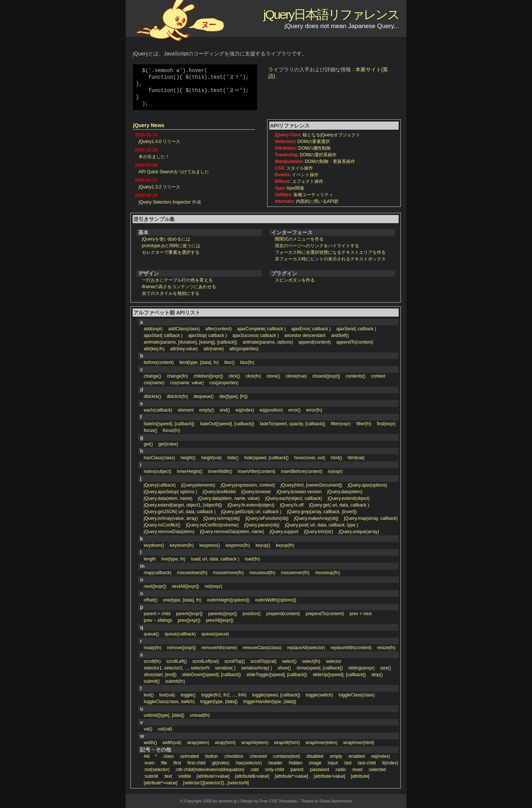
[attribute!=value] (213, 776)
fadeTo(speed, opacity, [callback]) (292, 424)
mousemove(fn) (228, 573)
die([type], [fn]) (233, 396)
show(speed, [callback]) (319, 668)
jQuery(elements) (198, 485)
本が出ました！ (154, 157)
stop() (377, 675)
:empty (335, 756)
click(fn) (253, 376)
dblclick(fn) (177, 396)
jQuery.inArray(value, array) (171, 518)
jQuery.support (284, 532)
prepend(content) (283, 614)
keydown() (154, 545)
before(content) (159, 362)
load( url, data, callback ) (215, 559)
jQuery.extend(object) (349, 498)
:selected (377, 770)
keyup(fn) (285, 545)
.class (168, 756)
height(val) (211, 458)
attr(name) (214, 349)
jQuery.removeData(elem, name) (232, 532)
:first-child (196, 763)
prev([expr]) (189, 620)
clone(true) (296, 376)
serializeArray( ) (256, 668)
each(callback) (158, 410)
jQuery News (149, 125)
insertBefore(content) (301, 471)
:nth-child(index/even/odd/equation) (210, 770)
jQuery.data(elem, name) (168, 498)
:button (211, 756)
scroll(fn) (152, 661)
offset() (151, 600)
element (186, 410)
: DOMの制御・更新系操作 (315, 161)
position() (251, 614)
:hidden (295, 763)
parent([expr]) (189, 614)
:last (347, 763)
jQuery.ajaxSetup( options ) (170, 492)
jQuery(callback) (160, 485)
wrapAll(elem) (255, 743)
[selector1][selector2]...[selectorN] (216, 783)
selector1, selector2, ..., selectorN (177, 668)
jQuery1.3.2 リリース (159, 187)
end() (225, 410)
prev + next (361, 614)
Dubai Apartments (336, 801)
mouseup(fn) (328, 573)
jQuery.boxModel (219, 492)
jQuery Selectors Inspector (165, 202)
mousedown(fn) (192, 573)
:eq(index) (380, 756)
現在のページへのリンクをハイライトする (317, 246)
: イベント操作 (297, 175)
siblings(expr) (362, 668)
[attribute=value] (330, 776)
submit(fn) (175, 681)
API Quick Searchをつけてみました (174, 172)
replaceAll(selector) (306, 648)
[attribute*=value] (291, 776)
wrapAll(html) (287, 743)
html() (336, 458)
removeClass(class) (262, 648)
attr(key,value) (184, 349)
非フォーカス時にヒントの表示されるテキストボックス (330, 259)
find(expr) (386, 424)
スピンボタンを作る (295, 280)
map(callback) (158, 573)
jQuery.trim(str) (319, 532)
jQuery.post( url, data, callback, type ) (321, 525)
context (378, 376)
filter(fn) (364, 424)
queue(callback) (180, 634)
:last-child (366, 763)
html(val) (356, 458)
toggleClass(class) (357, 695)
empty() (207, 410)
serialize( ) (225, 668)
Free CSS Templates (278, 801)
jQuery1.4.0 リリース (159, 142)
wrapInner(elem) (321, 743)
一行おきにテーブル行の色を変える (177, 280)
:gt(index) (220, 763)
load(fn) (253, 559)
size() (386, 668)
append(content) (315, 342)
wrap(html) (225, 743)
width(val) (172, 743)
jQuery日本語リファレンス (331, 14)
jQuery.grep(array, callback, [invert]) (322, 512)
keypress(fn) (238, 545)
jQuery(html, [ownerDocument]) (311, 485)
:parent (296, 770)
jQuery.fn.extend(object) (251, 505)
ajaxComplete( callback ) (261, 329)
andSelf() (340, 335)
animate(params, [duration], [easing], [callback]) (190, 342)
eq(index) (245, 410)
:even (149, 763)
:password (319, 770)
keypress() (210, 545)
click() (234, 376)
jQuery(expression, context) (248, 485)
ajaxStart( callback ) (163, 335)
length (150, 559)
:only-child (274, 770)
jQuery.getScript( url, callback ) (251, 512)
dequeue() (204, 396)
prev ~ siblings (158, 620)
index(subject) (158, 471)
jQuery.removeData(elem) (169, 532)
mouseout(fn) (262, 573)
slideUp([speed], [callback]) (339, 675)
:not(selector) (157, 770)
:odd (254, 770)
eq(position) (271, 410)
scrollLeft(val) (206, 661)
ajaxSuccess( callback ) (255, 335)
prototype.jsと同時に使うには (171, 246)
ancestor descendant (305, 335)
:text (168, 776)
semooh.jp (228, 801)
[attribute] (360, 776)
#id (147, 756)
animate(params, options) (268, 342)
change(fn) (177, 376)
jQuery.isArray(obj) (221, 518)
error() (295, 410)
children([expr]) (208, 376)
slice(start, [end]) (160, 675)
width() (150, 743)
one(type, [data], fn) (182, 600)
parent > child (157, 614)
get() (148, 444)
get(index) (168, 444)
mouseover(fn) (295, 573)
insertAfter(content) (256, 471)
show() (284, 668)
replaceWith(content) (351, 648)
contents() (356, 376)
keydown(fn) (182, 545)
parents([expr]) (222, 614)
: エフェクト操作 (299, 181)
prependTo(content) (325, 614)
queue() (151, 634)
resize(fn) (386, 648)
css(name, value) (187, 383)
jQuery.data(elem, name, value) (229, 498)
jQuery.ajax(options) (367, 485)
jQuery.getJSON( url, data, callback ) (180, 512)
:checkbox (233, 756)
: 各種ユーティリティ (304, 195)
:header (275, 763)
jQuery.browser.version (299, 492)
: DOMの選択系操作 (306, 155)
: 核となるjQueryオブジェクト (318, 135)
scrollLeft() (177, 661)
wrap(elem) (198, 743)
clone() (273, 376)
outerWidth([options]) (276, 600)
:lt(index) (390, 763)
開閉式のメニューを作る (299, 239)
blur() (229, 362)
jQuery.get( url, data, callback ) (339, 505)
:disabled (314, 756)
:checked (258, 756)
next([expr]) (155, 586)
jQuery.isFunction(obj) (267, 518)
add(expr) (153, 329)
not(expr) (214, 586)
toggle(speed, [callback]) (276, 695)
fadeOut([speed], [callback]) (227, 424)
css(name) (154, 383)
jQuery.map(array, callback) (371, 518)
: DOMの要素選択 (302, 142)
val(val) (165, 729)
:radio (340, 770)
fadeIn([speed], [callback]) (169, 424)
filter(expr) (341, 424)
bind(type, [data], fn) (199, 362)
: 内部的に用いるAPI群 (307, 201)
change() (152, 376)
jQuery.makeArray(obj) (316, 518)
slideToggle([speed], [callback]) (277, 675)
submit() (152, 681)
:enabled (356, 756)
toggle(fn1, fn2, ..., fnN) (224, 695)
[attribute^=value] (161, 783)
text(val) (167, 695)
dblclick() (152, 396)
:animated (189, 756)
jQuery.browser (256, 492)
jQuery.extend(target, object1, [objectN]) (183, 505)
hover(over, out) (310, 458)
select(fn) (311, 661)
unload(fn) (200, 715)
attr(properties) (244, 349)
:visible (184, 776)
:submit (151, 776)
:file (163, 763)
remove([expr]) (181, 648)
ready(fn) (153, 648)
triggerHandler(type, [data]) (270, 702)
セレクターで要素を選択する (171, 252)
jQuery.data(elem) (345, 492)
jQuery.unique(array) (359, 532)
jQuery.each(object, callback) (294, 498)
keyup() (263, 545)
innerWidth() (220, 471)
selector (334, 661)
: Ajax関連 (289, 188)
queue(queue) (215, 634)
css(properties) (224, 383)
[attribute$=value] (252, 776)
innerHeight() (190, 471)
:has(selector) (248, 763)
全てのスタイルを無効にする (171, 293)
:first (177, 763)
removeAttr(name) (219, 648)
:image (315, 763)
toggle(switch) (320, 695)
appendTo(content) (355, 342)
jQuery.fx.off (292, 505)
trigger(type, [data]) (219, 702)
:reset (357, 770)
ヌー (209, 25)
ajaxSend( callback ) (356, 329)
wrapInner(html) (359, 743)
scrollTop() (234, 661)
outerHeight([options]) (228, 600)
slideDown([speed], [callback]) (212, 675)
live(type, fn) (173, 559)
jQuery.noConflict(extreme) (212, 525)
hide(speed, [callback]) (266, 458)
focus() (151, 430)
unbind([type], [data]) (164, 715)
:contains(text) (286, 756)
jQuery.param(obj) (262, 525)
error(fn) (314, 410)
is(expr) (335, 471)
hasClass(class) (159, 458)
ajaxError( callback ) (311, 329)
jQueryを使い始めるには (166, 239)
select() (289, 661)
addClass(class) (184, 329)
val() (148, 729)
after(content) (219, 329)
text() (149, 695)
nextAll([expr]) (185, 586)
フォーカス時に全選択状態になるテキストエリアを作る (330, 252)
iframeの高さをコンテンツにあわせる (179, 287)
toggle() (188, 695)
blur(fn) (247, 362)
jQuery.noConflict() (162, 525)
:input (332, 763)
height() (188, 458)
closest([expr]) (326, 376)
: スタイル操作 (294, 168)
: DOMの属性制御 (303, 148)
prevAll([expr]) (220, 620)
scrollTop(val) (264, 661)
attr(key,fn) (154, 349)
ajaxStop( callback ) (207, 335)
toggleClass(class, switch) (169, 702)
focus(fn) (172, 430)
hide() (233, 458)
